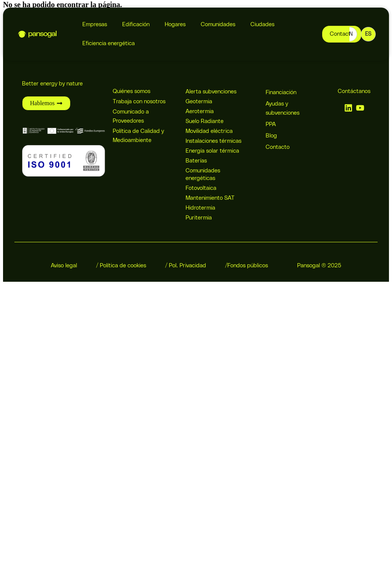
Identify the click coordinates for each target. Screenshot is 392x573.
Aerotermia (200, 111)
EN (349, 34)
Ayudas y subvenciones (283, 108)
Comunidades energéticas (203, 174)
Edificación (136, 24)
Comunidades (218, 24)
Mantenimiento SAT (210, 198)
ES (368, 34)
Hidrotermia (200, 208)
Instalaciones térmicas (213, 141)
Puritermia (199, 218)
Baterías (196, 161)
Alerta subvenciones (211, 92)
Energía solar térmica (212, 151)
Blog (271, 136)
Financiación (281, 92)
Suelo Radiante (205, 121)
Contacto (278, 147)
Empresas (95, 24)
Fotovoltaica (201, 188)
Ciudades (262, 24)
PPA (271, 124)
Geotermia (199, 102)
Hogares (175, 24)
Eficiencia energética (109, 43)
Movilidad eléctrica (209, 131)
